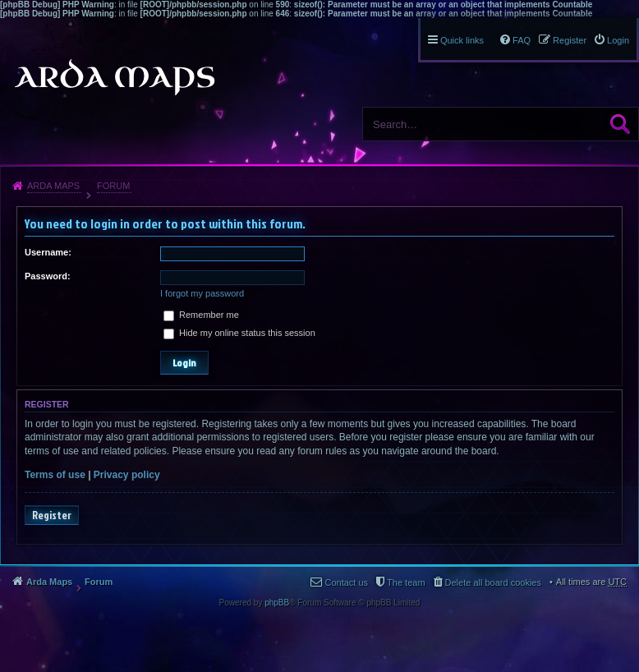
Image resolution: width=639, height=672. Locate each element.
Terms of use (55, 475)
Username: (48, 252)
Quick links (462, 40)
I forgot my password (202, 293)
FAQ (522, 40)
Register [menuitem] (570, 40)
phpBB (277, 603)
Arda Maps (53, 186)
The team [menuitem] (406, 582)
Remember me (201, 315)
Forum (113, 186)
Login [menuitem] (618, 40)
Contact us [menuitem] (346, 582)
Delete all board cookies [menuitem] (493, 582)
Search (620, 124)
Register (52, 515)
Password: (48, 276)
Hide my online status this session (239, 333)
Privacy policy (127, 475)
